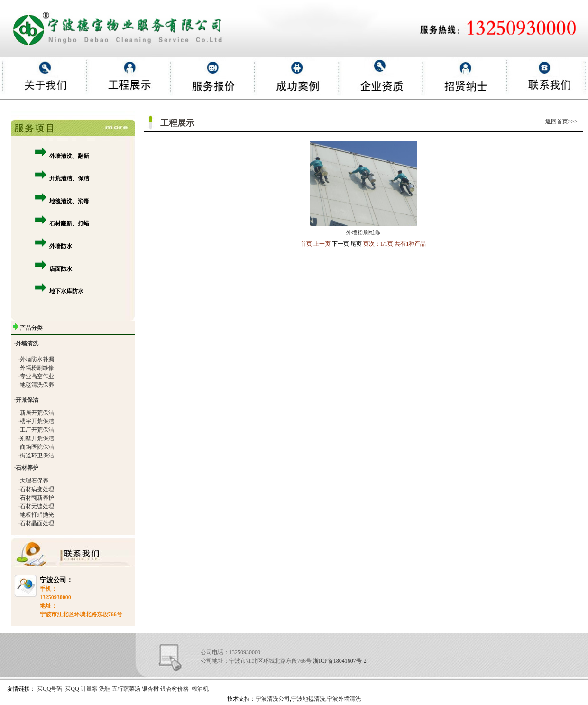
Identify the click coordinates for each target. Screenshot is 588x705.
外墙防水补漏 (37, 359)
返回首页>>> (564, 121)
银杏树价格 (175, 689)
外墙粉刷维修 (37, 368)
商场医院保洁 (37, 447)
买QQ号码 (50, 689)
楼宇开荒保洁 (37, 421)
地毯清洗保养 (37, 385)
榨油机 (200, 689)
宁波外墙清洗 (344, 699)
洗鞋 (105, 689)
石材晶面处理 (37, 523)
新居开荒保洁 (37, 413)
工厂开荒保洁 (37, 430)
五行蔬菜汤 (126, 689)
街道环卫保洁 (37, 455)
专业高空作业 (37, 376)
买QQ (72, 689)
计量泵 (89, 689)
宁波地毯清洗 (308, 699)
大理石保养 (34, 481)
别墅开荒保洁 (37, 438)
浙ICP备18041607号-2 (340, 661)
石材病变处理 (37, 489)
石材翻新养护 (37, 498)
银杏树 (150, 689)
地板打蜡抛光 (37, 515)
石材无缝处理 (37, 506)
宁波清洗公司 (273, 699)
